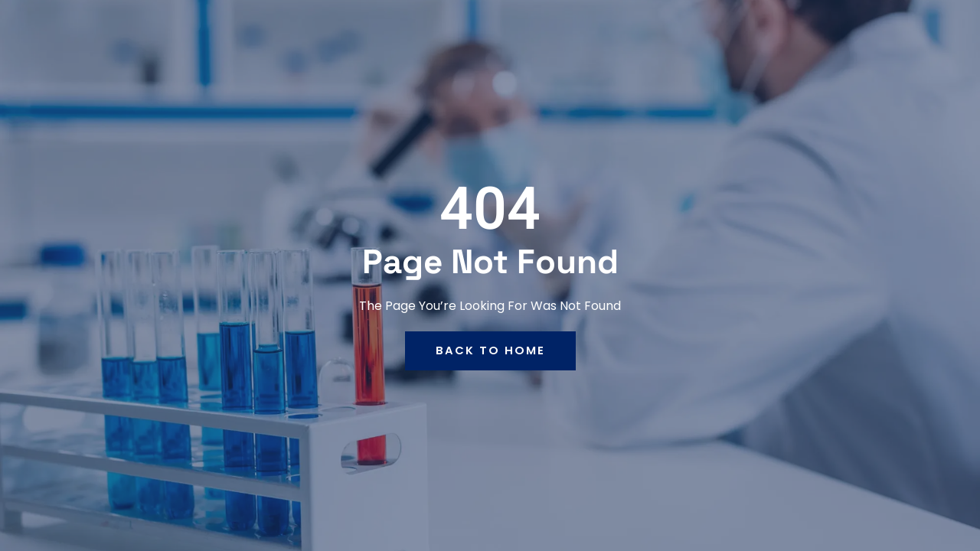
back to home (490, 351)
